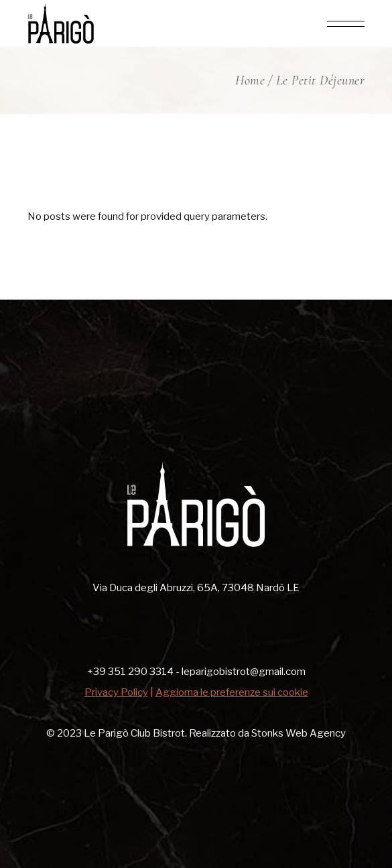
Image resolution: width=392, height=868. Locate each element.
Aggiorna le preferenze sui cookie (232, 692)
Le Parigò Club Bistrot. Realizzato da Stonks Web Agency (214, 733)
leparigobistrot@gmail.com (244, 672)
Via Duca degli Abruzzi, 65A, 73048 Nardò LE (196, 588)
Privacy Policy (116, 692)
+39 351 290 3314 (130, 672)
